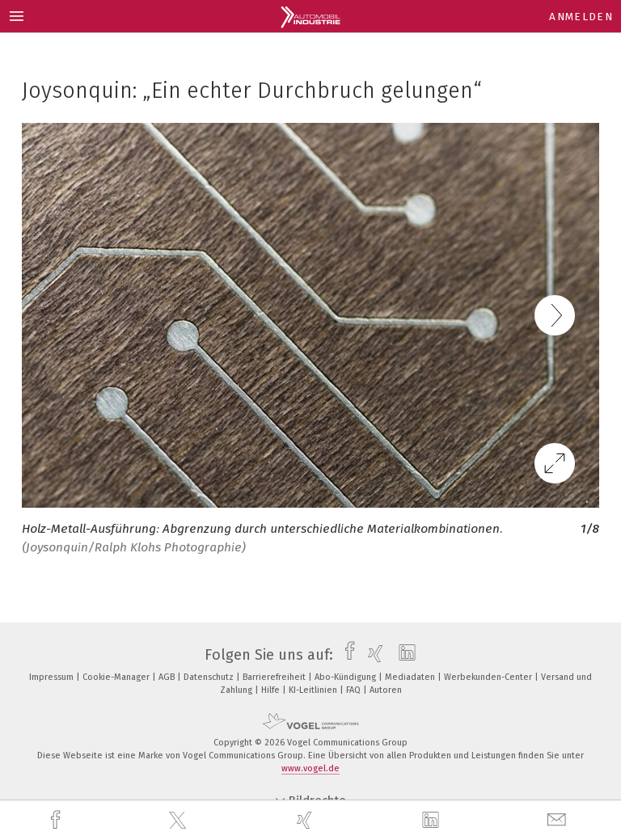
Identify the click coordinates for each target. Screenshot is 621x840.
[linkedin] (433, 821)
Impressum (53, 677)
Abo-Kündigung (346, 677)
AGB (168, 677)
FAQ (355, 690)
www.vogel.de (310, 768)
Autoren (386, 690)
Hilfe (272, 690)
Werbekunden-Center (489, 677)
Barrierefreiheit (275, 677)
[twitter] (180, 821)
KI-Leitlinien (314, 690)
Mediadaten (411, 677)
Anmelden (581, 17)
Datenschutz (210, 677)
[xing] (306, 820)
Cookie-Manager (117, 677)
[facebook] (57, 820)
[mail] (559, 820)
